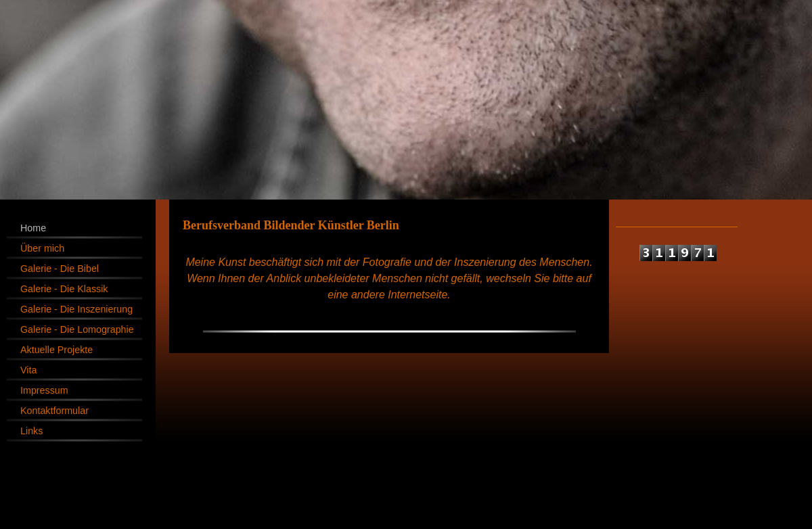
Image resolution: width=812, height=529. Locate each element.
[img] (406, 100)
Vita (28, 370)
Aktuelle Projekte (57, 350)
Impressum (44, 390)
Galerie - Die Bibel (60, 269)
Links (31, 431)
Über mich (42, 248)
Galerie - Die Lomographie (77, 329)
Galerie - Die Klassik (64, 289)
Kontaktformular (54, 411)
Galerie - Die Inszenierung (76, 309)
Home (33, 228)
